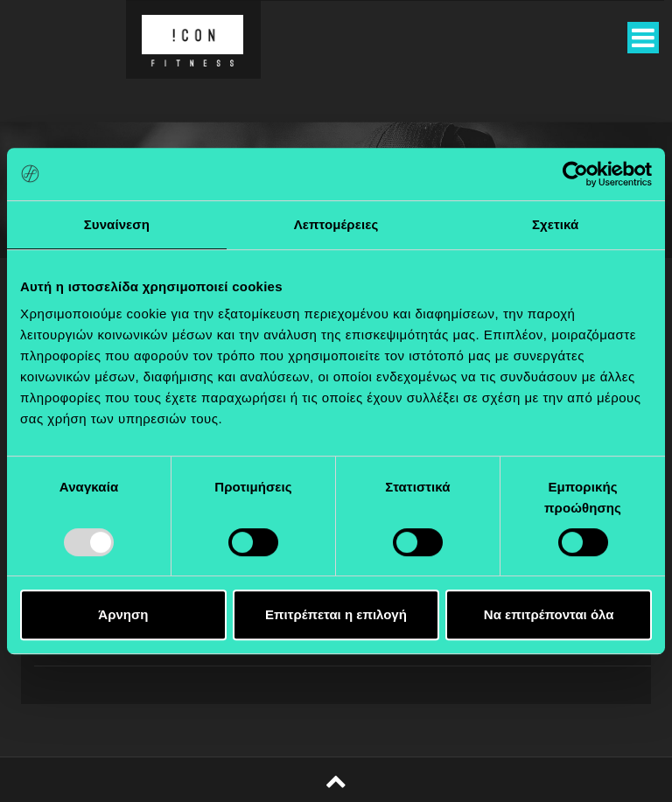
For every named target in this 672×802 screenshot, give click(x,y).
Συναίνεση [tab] (117, 224)
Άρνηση (123, 614)
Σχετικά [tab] (555, 224)
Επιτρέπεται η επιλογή (336, 614)
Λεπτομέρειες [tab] (336, 224)
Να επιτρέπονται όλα (549, 614)
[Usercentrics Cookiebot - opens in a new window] (575, 174)
